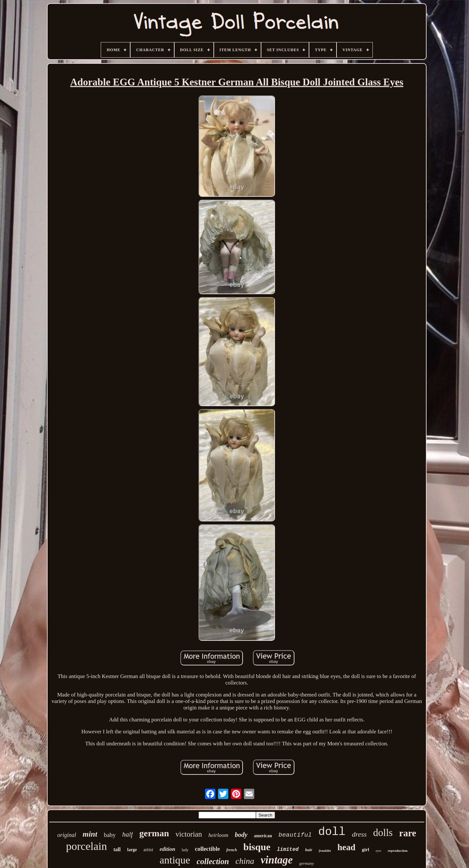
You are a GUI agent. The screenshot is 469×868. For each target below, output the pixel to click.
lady (185, 850)
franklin (325, 851)
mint (90, 834)
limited (288, 850)
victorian (189, 834)
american (263, 836)
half (127, 834)
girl (366, 850)
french (232, 850)
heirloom (218, 835)
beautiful (295, 835)
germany (307, 863)
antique (175, 860)
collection (213, 861)
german (154, 833)
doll (332, 832)
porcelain (87, 846)
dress (359, 834)
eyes (378, 851)
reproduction (398, 851)
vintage (277, 860)
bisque (257, 847)
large (132, 850)
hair (309, 850)
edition (167, 849)
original (67, 835)
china (245, 861)
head (347, 847)
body (241, 835)
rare (408, 833)
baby (110, 835)
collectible (207, 849)
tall (117, 849)
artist (148, 850)
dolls (383, 833)
